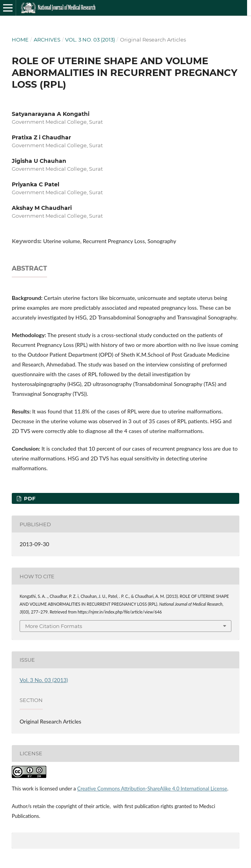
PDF (29, 498)
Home (20, 40)
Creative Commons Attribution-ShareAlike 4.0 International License (152, 789)
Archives (47, 40)
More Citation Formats (54, 626)
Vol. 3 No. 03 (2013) (90, 40)
